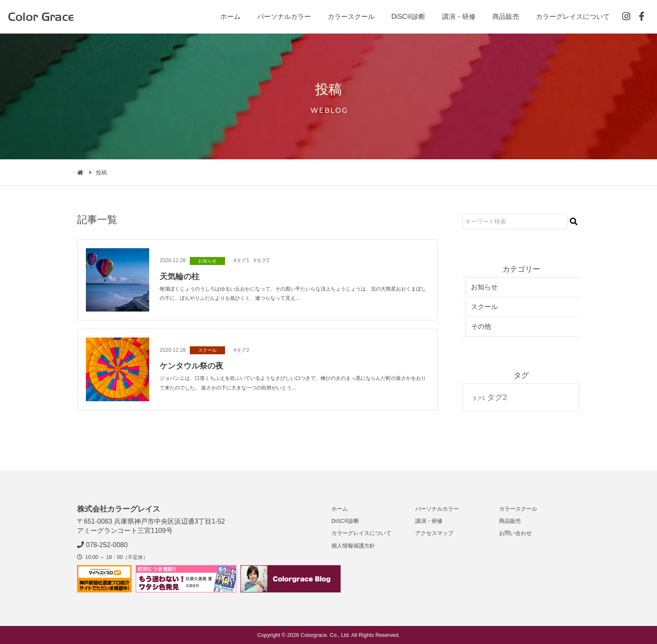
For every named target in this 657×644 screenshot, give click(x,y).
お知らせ (207, 261)
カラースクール (351, 17)
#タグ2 (261, 260)
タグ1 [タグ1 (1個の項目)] (479, 399)
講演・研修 (459, 17)
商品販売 (506, 17)
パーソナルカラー (284, 17)
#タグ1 (241, 260)
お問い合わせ (515, 533)
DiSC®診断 (408, 17)
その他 (481, 327)
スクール (207, 350)
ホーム (230, 17)
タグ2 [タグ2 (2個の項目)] (497, 398)
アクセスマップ (434, 533)
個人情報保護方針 (353, 546)
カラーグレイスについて (573, 17)
